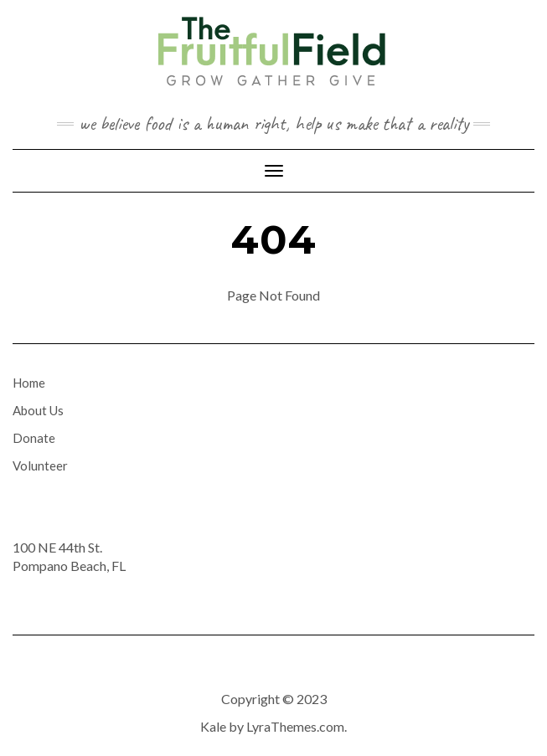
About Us (38, 410)
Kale (213, 726)
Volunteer (40, 465)
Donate (34, 438)
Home (29, 383)
